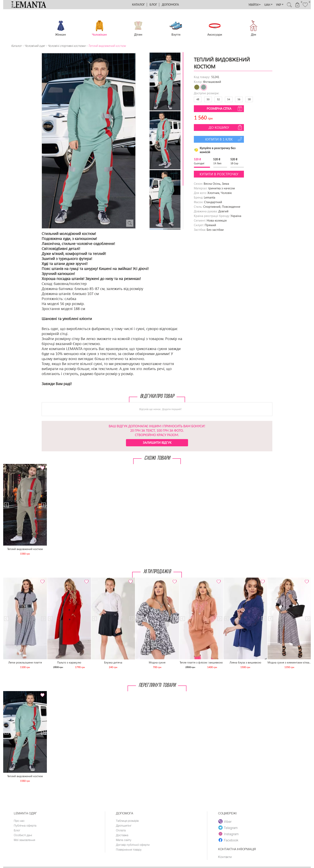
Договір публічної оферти (133, 846)
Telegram (228, 828)
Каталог (139, 5)
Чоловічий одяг (35, 46)
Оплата (121, 831)
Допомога (170, 5)
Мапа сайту (124, 841)
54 (229, 99)
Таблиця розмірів (128, 821)
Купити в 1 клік (224, 139)
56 (239, 99)
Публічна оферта (25, 826)
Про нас (19, 821)
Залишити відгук (157, 442)
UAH (264, 5)
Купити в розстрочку (219, 174)
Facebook (228, 840)
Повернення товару (129, 851)
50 (208, 99)
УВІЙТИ (249, 5)
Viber (225, 821)
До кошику (226, 127)
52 (218, 99)
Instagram (229, 834)
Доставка (122, 836)
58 (249, 99)
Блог (153, 5)
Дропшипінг (124, 826)
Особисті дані (23, 836)
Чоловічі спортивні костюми (66, 46)
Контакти (225, 857)
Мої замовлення (25, 841)
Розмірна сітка (225, 108)
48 (198, 99)
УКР (276, 5)
